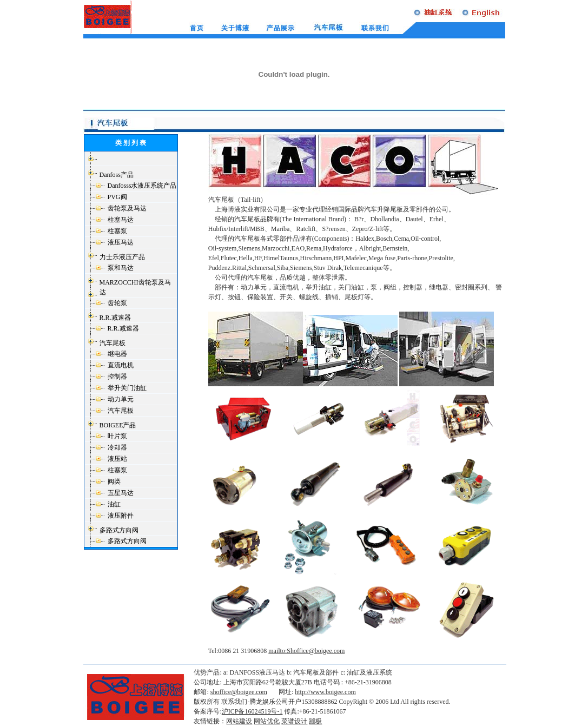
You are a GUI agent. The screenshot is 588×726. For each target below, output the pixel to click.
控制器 (117, 377)
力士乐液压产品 (122, 257)
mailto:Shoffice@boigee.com (306, 651)
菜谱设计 (294, 721)
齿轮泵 (117, 303)
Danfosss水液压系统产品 (142, 186)
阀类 (114, 481)
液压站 (117, 459)
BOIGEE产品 (118, 425)
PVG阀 (117, 197)
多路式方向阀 (119, 530)
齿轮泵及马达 (127, 208)
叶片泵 (117, 436)
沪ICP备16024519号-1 (252, 711)
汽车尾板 (113, 343)
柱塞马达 (121, 220)
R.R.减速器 (115, 318)
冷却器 (117, 447)
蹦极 (315, 721)
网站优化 (267, 721)
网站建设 (239, 721)
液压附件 (121, 516)
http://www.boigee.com (325, 692)
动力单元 (121, 399)
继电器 (117, 354)
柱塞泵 (117, 231)
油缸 (114, 504)
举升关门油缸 (127, 388)
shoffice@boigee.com (239, 692)
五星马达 (121, 493)
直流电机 (121, 365)
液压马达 (121, 242)
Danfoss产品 (117, 175)
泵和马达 (121, 268)
